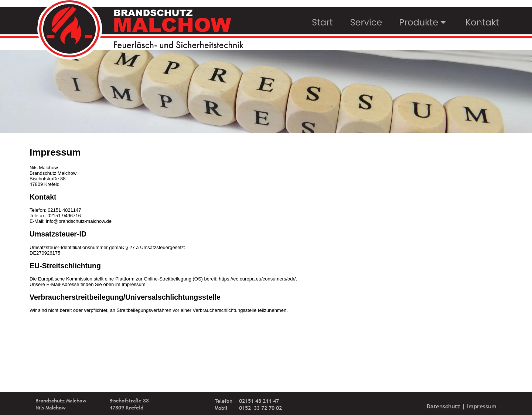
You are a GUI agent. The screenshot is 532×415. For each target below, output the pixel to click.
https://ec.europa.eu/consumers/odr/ (257, 279)
